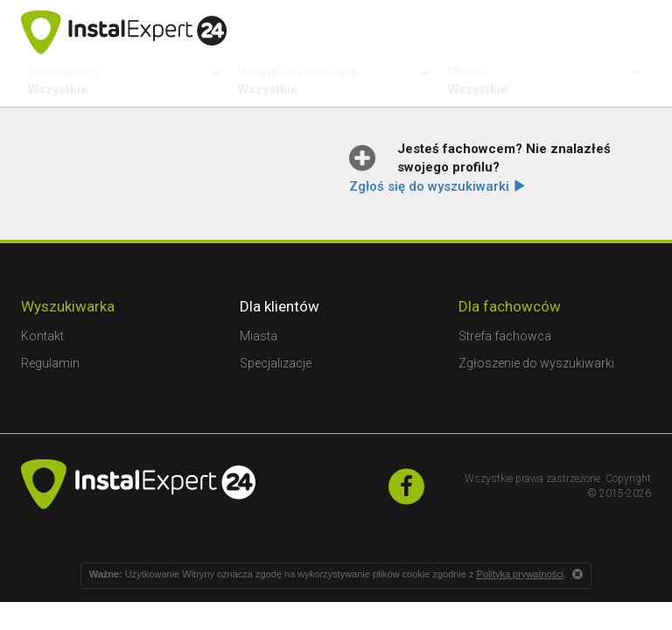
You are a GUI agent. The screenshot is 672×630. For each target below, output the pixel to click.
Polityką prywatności (521, 574)
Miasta (259, 336)
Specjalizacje (276, 363)
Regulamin (50, 363)
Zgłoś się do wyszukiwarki (437, 186)
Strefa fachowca (505, 336)
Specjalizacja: (126, 81)
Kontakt (42, 336)
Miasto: (546, 81)
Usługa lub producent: (336, 81)
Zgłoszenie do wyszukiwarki (536, 363)
